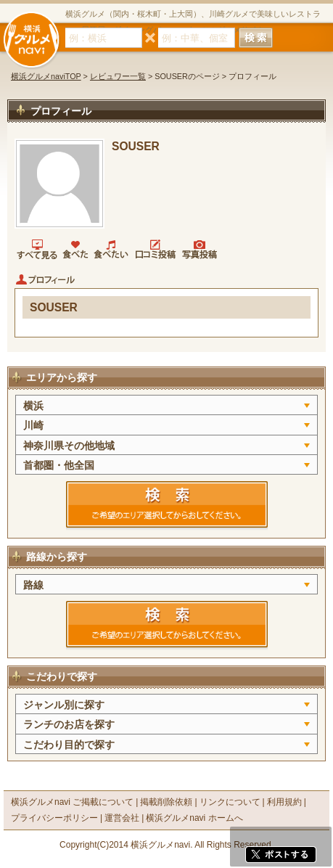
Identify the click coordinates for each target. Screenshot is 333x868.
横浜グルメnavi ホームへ (194, 818)
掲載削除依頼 (166, 802)
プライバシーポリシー (54, 818)
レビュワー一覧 (118, 76)
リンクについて (230, 802)
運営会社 (122, 818)
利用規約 (284, 802)
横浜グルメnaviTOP (46, 76)
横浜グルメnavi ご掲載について (72, 802)
